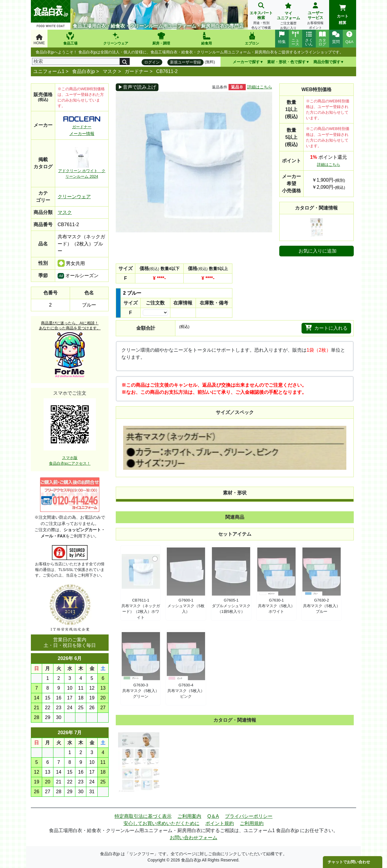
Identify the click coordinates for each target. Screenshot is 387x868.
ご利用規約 (252, 823)
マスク (110, 71)
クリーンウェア (74, 197)
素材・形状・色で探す (286, 62)
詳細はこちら (260, 87)
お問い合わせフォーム (193, 838)
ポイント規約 (220, 823)
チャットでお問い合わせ (349, 862)
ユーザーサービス (315, 16)
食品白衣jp (83, 71)
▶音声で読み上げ (137, 87)
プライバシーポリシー (249, 816)
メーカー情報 (82, 134)
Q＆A (213, 816)
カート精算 (343, 15)
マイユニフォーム (288, 17)
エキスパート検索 (261, 16)
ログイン (152, 62)
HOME (39, 40)
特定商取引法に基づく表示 (143, 816)
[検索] (76, 61)
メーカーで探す (246, 62)
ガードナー (137, 71)
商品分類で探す (327, 62)
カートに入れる (326, 328)
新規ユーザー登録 (185, 62)
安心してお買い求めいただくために (161, 823)
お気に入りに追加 (318, 251)
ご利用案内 (189, 816)
